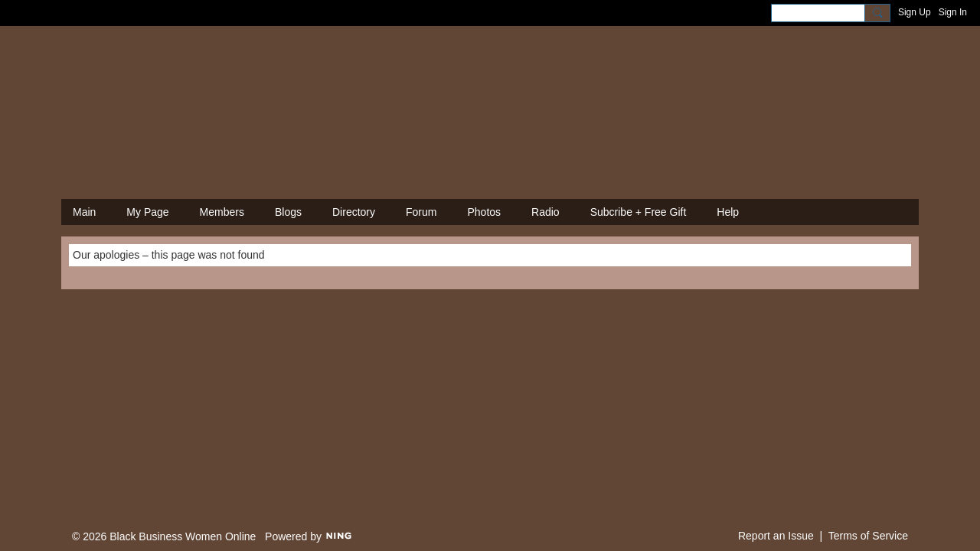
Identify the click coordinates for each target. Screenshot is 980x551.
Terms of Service (868, 536)
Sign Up (915, 12)
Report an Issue (776, 536)
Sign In (953, 12)
